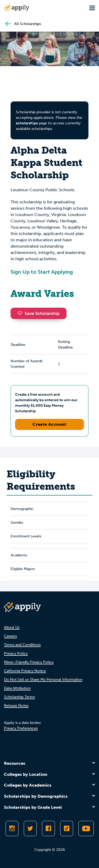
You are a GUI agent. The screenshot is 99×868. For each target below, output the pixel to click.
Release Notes (16, 706)
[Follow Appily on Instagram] (12, 828)
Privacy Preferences (21, 728)
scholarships (27, 123)
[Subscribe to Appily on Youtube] (86, 828)
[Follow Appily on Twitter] (30, 828)
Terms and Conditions (22, 645)
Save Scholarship (39, 313)
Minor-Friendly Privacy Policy (29, 662)
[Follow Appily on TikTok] (67, 828)
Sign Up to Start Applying (42, 272)
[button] (21, 313)
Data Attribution (17, 688)
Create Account (49, 424)
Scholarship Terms (19, 697)
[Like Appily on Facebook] (48, 828)
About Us (12, 627)
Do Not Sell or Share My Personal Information (43, 680)
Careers (10, 636)
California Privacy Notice (25, 671)
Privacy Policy (16, 653)
